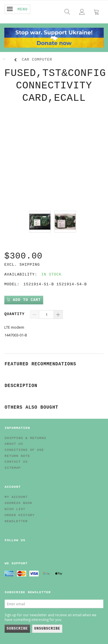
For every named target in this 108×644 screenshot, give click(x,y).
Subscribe (17, 629)
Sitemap (13, 468)
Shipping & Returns (25, 438)
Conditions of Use (24, 450)
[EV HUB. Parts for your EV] (54, 37)
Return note (17, 456)
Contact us (16, 462)
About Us (14, 444)
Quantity (16, 314)
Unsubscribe (47, 629)
